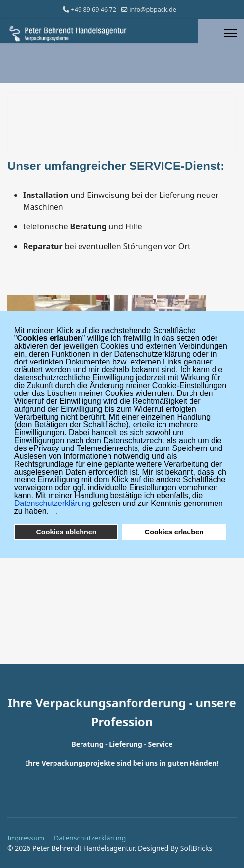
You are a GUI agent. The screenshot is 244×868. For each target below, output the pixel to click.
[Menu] (230, 33)
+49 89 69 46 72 (94, 10)
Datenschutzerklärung (90, 838)
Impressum (26, 838)
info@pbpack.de (153, 10)
